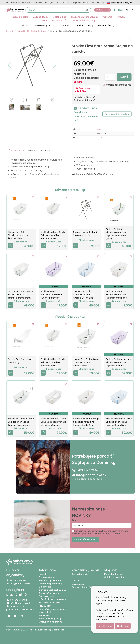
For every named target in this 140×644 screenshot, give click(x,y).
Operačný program (49, 593)
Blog (90, 25)
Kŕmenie (107, 17)
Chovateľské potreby (83, 20)
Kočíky (33, 630)
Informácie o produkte (39, 150)
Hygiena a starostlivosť (85, 17)
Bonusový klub (46, 596)
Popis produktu (16, 150)
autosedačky (44, 630)
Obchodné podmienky (50, 584)
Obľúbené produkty (114, 577)
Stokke (10, 31)
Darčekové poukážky (45, 25)
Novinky (67, 25)
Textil (44, 20)
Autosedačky (41, 17)
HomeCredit (45, 615)
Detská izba (60, 17)
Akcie (25, 25)
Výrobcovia (78, 584)
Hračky (121, 17)
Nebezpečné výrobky (50, 619)
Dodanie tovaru (47, 577)
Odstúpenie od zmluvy (50, 622)
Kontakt (43, 574)
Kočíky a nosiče (20, 17)
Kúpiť (124, 77)
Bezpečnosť (59, 20)
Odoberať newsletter (85, 539)
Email (75, 520)
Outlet (79, 25)
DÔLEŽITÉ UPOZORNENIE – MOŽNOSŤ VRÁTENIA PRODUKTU (53, 603)
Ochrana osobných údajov (52, 590)
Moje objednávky (113, 574)
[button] (9, 65)
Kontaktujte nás (80, 574)
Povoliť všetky (105, 626)
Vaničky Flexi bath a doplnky (32, 31)
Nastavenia (123, 626)
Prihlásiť (118, 10)
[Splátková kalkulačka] (87, 90)
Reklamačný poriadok (50, 580)
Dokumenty (45, 587)
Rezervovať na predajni (117, 114)
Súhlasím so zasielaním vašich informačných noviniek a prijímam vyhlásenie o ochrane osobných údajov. (100, 532)
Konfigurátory (106, 25)
